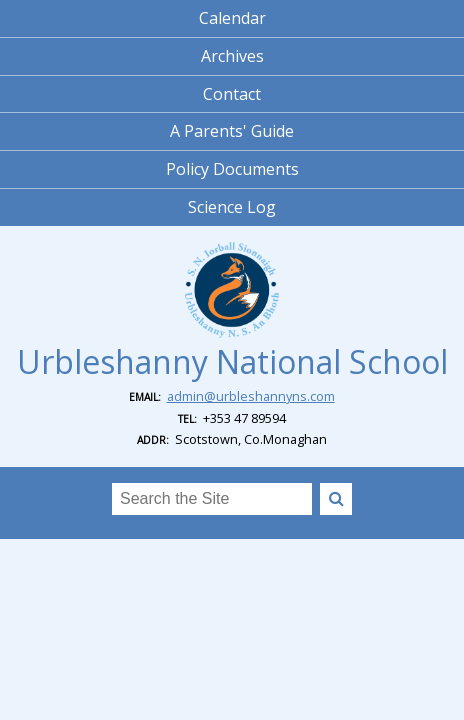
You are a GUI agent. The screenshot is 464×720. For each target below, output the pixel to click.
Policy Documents (232, 169)
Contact (232, 94)
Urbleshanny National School (232, 361)
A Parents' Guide (232, 131)
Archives (232, 56)
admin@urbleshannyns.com (251, 396)
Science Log (232, 207)
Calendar (232, 18)
